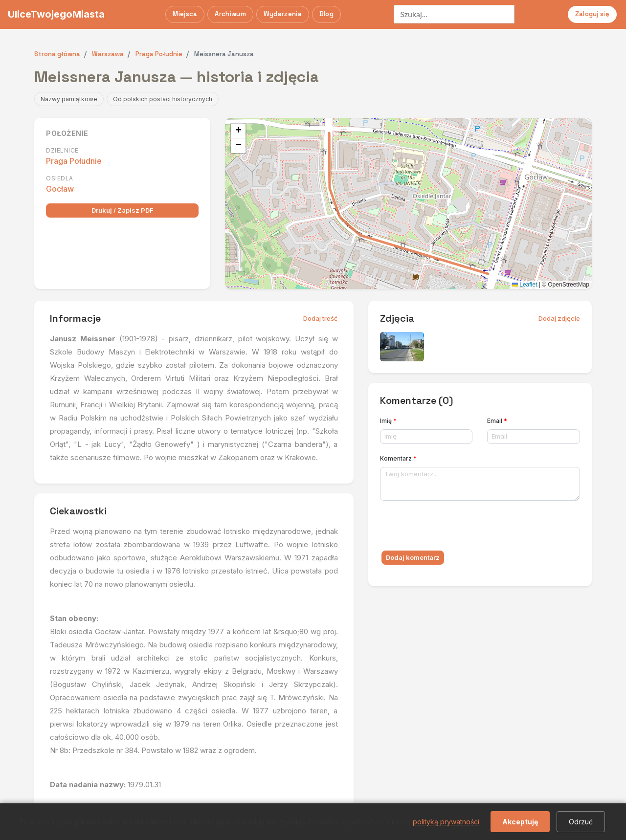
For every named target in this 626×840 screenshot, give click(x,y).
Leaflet (525, 285)
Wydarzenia (283, 14)
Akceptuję (520, 822)
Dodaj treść (321, 318)
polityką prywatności (446, 822)
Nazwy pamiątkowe (69, 99)
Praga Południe (74, 161)
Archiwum (230, 14)
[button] (238, 131)
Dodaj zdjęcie (559, 318)
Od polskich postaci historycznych (163, 99)
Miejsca (185, 14)
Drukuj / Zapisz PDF (123, 210)
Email (497, 421)
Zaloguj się (592, 14)
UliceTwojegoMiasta (56, 14)
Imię (388, 421)
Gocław (60, 189)
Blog (326, 14)
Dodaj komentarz (413, 557)
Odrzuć (581, 822)
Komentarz (398, 458)
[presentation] (454, 528)
